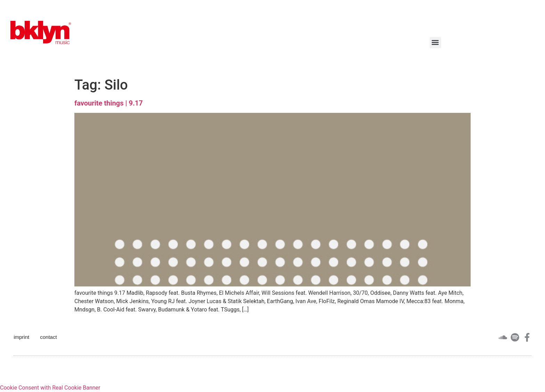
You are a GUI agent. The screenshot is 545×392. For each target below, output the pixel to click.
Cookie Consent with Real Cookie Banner (50, 388)
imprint (21, 337)
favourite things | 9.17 (109, 103)
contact (48, 337)
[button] (435, 43)
